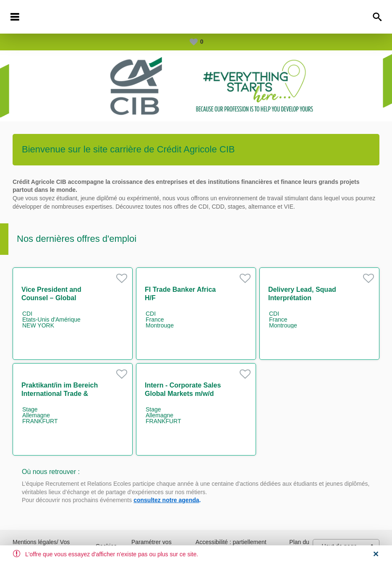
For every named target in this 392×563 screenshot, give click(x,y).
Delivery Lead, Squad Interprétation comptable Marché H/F (304, 298)
